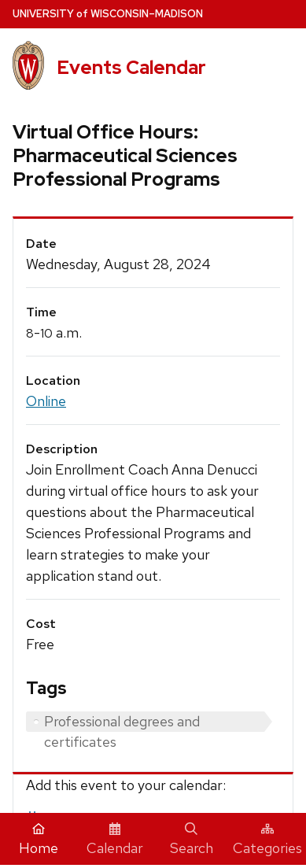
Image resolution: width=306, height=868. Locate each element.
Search (192, 840)
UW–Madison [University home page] (108, 14)
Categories (267, 840)
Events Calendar (131, 67)
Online (46, 401)
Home (39, 840)
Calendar (115, 840)
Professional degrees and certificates (122, 722)
